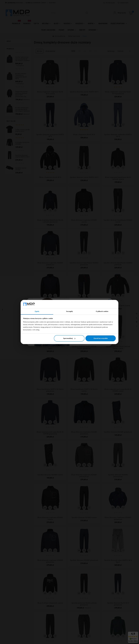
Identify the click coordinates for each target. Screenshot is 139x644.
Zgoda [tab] (37, 311)
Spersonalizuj (69, 338)
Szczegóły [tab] (70, 311)
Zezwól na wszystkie (101, 338)
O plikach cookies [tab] (102, 311)
